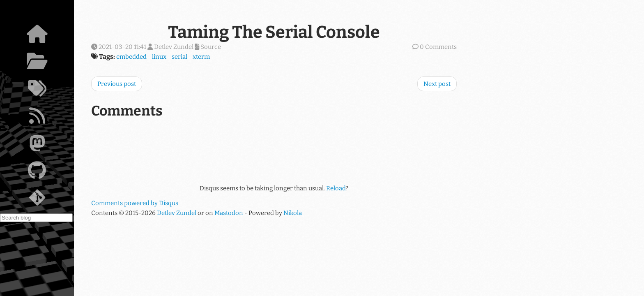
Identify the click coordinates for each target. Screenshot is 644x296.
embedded (131, 57)
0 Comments (438, 47)
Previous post (117, 84)
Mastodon (229, 213)
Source (208, 47)
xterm (201, 57)
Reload (336, 188)
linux (159, 57)
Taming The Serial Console (274, 32)
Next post (437, 84)
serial (179, 57)
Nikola (293, 213)
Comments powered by (135, 203)
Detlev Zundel (177, 213)
